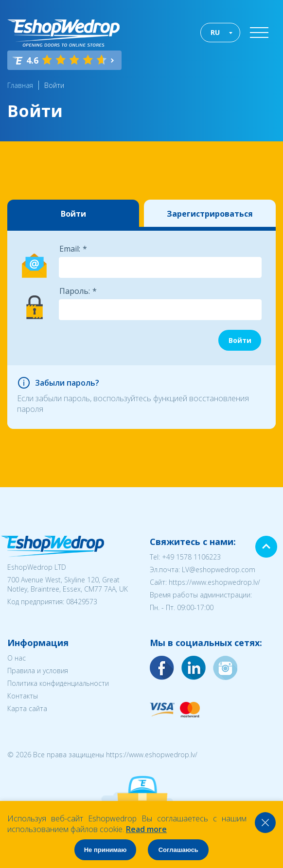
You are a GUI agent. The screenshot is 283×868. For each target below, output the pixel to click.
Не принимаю (106, 850)
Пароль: (75, 291)
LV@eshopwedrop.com (219, 570)
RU (215, 32)
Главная (20, 85)
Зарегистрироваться (210, 214)
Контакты (23, 696)
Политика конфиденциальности (58, 683)
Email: (70, 249)
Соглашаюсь (178, 850)
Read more (146, 829)
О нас (17, 658)
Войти (54, 85)
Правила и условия (38, 671)
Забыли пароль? (67, 383)
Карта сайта (27, 708)
